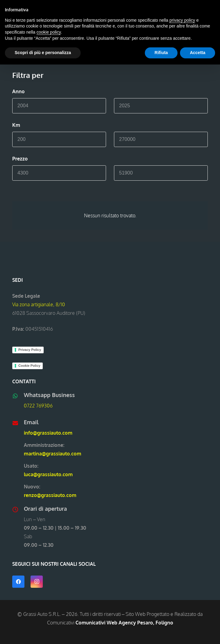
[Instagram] (37, 582)
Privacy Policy (30, 350)
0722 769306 (38, 406)
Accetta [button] (198, 53)
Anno (18, 91)
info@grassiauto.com (48, 433)
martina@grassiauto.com (53, 454)
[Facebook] (18, 582)
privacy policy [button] (182, 20)
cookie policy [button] (49, 32)
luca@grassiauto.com (48, 474)
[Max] (161, 106)
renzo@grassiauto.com (50, 495)
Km (16, 125)
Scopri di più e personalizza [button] (43, 53)
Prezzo (20, 159)
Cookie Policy (29, 366)
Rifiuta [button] (161, 53)
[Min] (59, 106)
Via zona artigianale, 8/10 (39, 304)
